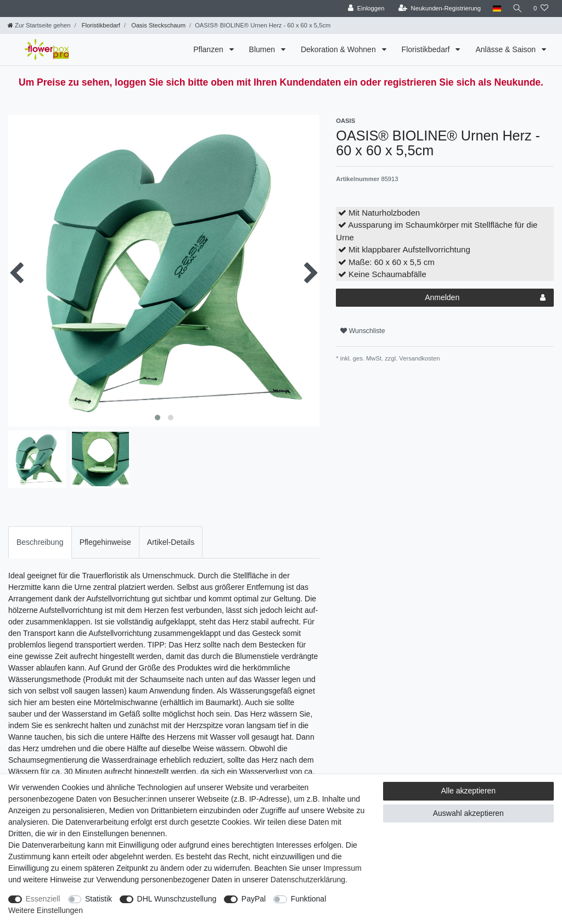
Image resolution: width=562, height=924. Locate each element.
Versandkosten (418, 358)
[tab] (40, 542)
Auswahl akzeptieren (468, 813)
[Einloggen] (364, 9)
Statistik (99, 899)
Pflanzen (209, 49)
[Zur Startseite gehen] (39, 25)
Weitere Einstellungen (46, 910)
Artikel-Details (171, 542)
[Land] (495, 9)
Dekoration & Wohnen (339, 49)
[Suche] (516, 9)
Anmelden (485, 298)
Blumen (263, 49)
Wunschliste (363, 331)
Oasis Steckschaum (158, 25)
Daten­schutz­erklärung (308, 880)
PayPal (254, 899)
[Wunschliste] (541, 9)
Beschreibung (40, 542)
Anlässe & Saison (507, 49)
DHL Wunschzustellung (177, 899)
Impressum (342, 868)
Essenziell (43, 899)
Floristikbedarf (100, 25)
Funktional (309, 899)
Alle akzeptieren (469, 791)
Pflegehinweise (105, 542)
